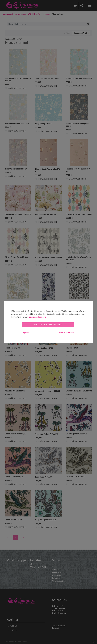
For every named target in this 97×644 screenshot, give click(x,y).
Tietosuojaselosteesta (37, 317)
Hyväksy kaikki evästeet (48, 325)
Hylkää (26, 333)
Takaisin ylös (94, 641)
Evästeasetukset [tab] (67, 333)
